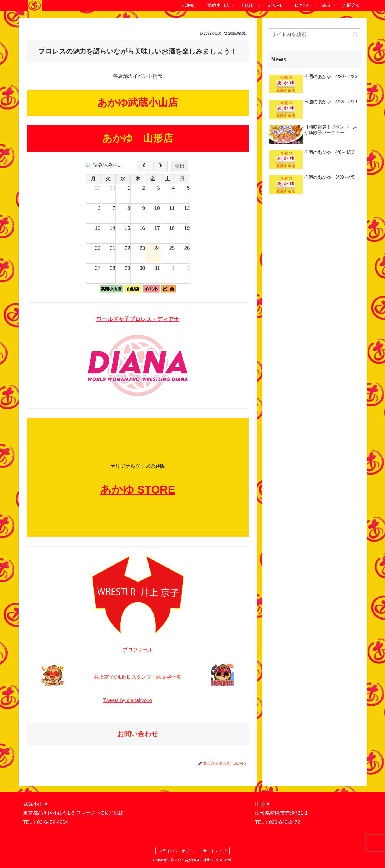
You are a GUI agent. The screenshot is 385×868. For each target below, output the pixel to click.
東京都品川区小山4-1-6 (49, 813)
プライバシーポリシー (178, 851)
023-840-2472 (285, 822)
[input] (315, 35)
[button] (355, 35)
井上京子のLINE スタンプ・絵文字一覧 (138, 677)
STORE (156, 490)
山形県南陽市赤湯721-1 (281, 813)
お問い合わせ (138, 734)
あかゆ (117, 490)
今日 (180, 166)
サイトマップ (215, 851)
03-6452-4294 (53, 822)
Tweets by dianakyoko (127, 700)
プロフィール (138, 650)
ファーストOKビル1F (100, 813)
